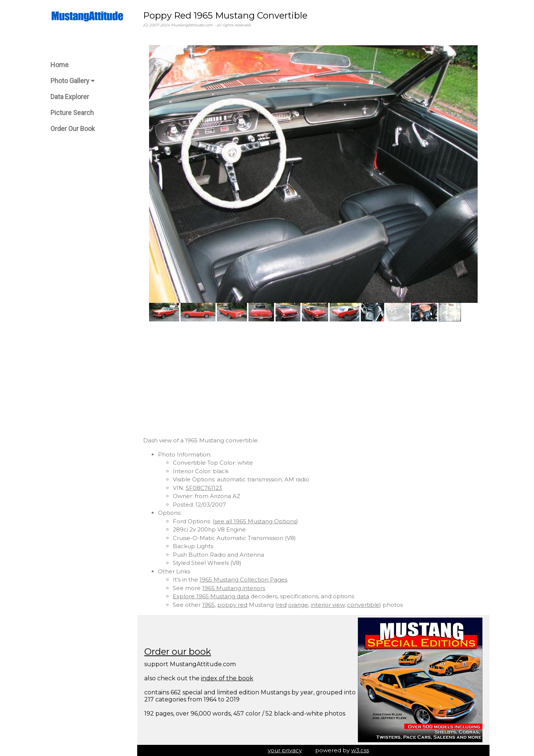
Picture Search (72, 113)
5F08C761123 (204, 488)
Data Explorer (70, 97)
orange (298, 605)
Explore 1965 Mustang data (211, 596)
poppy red (232, 605)
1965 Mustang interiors (234, 588)
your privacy (285, 750)
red (282, 605)
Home (60, 65)
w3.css (360, 750)
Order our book (178, 652)
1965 (208, 605)
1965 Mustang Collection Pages (243, 580)
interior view (328, 605)
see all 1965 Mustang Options (255, 521)
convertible (363, 605)
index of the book (227, 678)
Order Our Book (73, 129)
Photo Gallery (72, 81)
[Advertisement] (313, 379)
